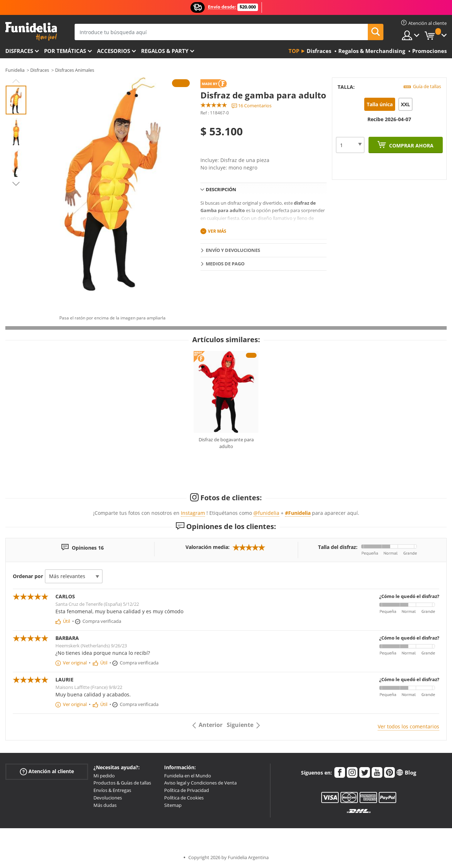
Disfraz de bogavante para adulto (226, 443)
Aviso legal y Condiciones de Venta (200, 783)
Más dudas (105, 805)
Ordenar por (28, 576)
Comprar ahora (411, 145)
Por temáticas (65, 51)
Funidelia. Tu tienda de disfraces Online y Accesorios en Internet (31, 31)
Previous (16, 81)
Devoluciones (108, 798)
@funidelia (266, 513)
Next (16, 184)
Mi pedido (104, 776)
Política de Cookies (184, 798)
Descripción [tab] (221, 189)
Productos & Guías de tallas (122, 783)
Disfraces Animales (75, 70)
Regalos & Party (165, 51)
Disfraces (19, 51)
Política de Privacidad (187, 790)
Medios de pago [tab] (225, 264)
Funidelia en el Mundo (188, 776)
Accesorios (114, 51)
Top (294, 51)
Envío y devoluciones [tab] (233, 250)
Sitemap (173, 805)
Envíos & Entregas (112, 790)
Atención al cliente (47, 771)
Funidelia (15, 70)
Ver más (217, 231)
